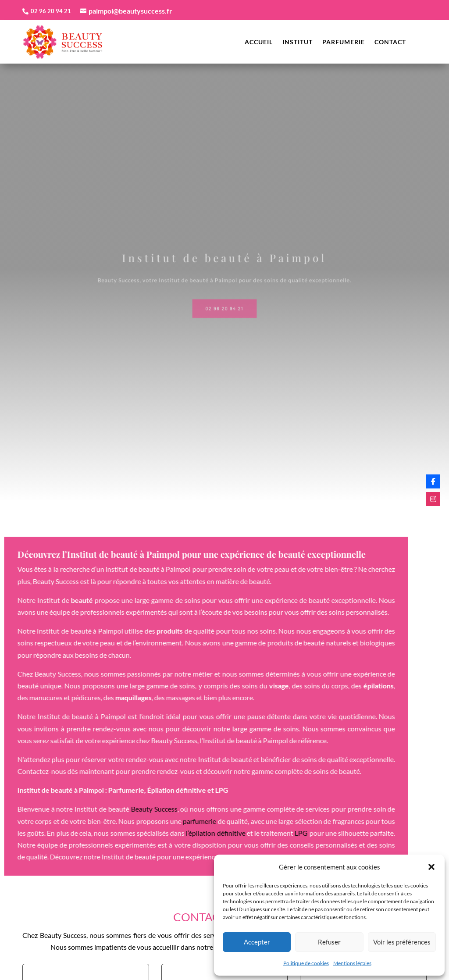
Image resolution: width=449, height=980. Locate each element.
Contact (390, 42)
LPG (226, 833)
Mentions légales (352, 963)
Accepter (257, 942)
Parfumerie (344, 42)
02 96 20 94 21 (224, 306)
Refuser (329, 942)
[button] (431, 867)
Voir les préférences (402, 942)
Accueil (259, 42)
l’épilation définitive (140, 833)
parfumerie (124, 821)
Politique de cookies (306, 963)
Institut (298, 42)
